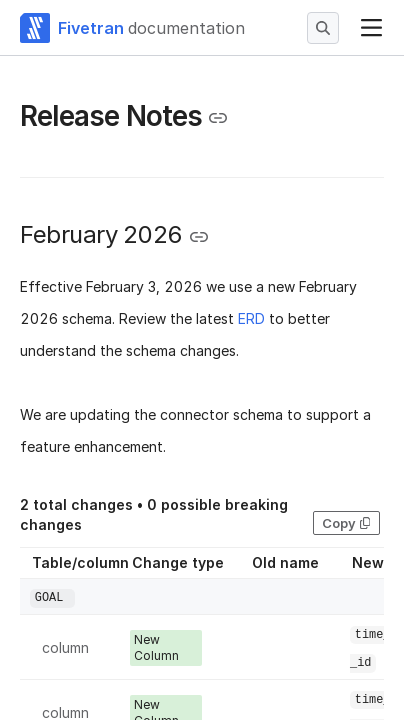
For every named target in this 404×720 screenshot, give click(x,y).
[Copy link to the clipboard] (218, 118)
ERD (251, 318)
